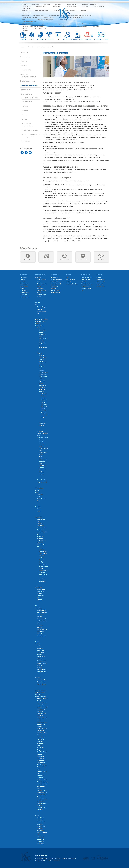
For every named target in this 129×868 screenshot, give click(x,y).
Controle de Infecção (41, 28)
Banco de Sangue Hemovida (45, 20)
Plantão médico (25, 90)
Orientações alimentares (84, 24)
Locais (39, 497)
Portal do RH (27, 8)
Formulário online (42, 680)
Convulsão (25, 106)
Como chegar (56, 6)
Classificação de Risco (43, 24)
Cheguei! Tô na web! (42, 612)
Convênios (96, 26)
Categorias (40, 494)
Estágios (41, 332)
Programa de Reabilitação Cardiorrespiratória (42, 778)
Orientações (28, 260)
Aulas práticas (43, 330)
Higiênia (39, 726)
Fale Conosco (27, 6)
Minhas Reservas (41, 499)
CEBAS (39, 646)
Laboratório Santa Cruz (30, 22)
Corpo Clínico (27, 13)
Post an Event (39, 694)
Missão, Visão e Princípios (89, 4)
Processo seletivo (44, 339)
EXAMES (23, 20)
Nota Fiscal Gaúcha (42, 752)
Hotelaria (84, 11)
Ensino (39, 328)
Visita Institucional (71, 6)
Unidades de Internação (41, 11)
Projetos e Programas (41, 696)
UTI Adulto (57, 11)
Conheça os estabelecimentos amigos (42, 290)
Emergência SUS (41, 826)
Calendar (38, 303)
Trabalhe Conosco (41, 6)
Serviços (37, 816)
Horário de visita (66, 26)
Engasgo (25, 115)
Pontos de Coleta (42, 295)
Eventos (37, 490)
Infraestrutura (26, 11)
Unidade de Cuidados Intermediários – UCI (80, 15)
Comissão (42, 440)
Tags (38, 501)
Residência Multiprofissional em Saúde (42, 433)
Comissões (58, 4)
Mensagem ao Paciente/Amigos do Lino (34, 26)
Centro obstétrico (38, 15)
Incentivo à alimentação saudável (40, 743)
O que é (99, 277)
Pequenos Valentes (55, 292)
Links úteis (42, 442)
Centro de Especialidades (42, 319)
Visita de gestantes (48, 17)
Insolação (25, 119)
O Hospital (24, 4)
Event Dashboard (40, 488)
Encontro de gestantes (56, 15)
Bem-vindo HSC (41, 709)
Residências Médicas (42, 438)
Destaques (38, 324)
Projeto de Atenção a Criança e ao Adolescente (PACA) (44, 404)
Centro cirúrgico (41, 589)
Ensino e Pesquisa (40, 326)
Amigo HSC (38, 277)
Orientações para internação (63, 24)
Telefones (53, 26)
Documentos (24, 66)
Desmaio (25, 110)
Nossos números (72, 4)
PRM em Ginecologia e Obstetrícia (43, 459)
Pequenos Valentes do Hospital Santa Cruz (42, 621)
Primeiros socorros (82, 26)
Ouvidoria (85, 6)
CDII (31, 20)
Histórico (47, 4)
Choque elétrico (27, 102)
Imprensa (24, 28)
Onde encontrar (41, 682)
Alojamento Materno (43, 707)
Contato (39, 297)
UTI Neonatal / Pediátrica (30, 17)
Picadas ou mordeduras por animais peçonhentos (31, 136)
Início (23, 2)
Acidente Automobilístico (30, 97)
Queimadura (26, 141)
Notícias (25, 30)
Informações (31, 47)
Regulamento (100, 284)
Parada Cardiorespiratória (30, 130)
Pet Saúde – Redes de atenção (44, 396)
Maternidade (25, 15)
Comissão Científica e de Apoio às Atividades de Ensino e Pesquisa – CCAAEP (43, 362)
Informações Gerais (27, 24)
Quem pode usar (41, 684)
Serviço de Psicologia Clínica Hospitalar (42, 807)
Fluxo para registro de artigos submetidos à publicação (43, 383)
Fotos (39, 511)
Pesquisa (39, 353)
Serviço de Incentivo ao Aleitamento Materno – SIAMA (42, 801)
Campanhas (40, 716)
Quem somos (35, 4)
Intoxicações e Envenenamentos (27, 125)
